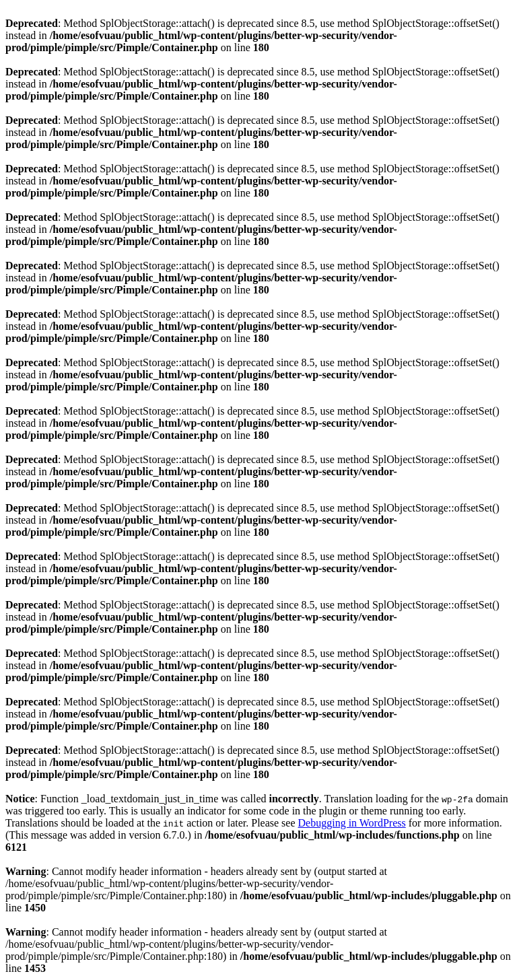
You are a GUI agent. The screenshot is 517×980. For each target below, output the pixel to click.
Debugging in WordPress (352, 823)
